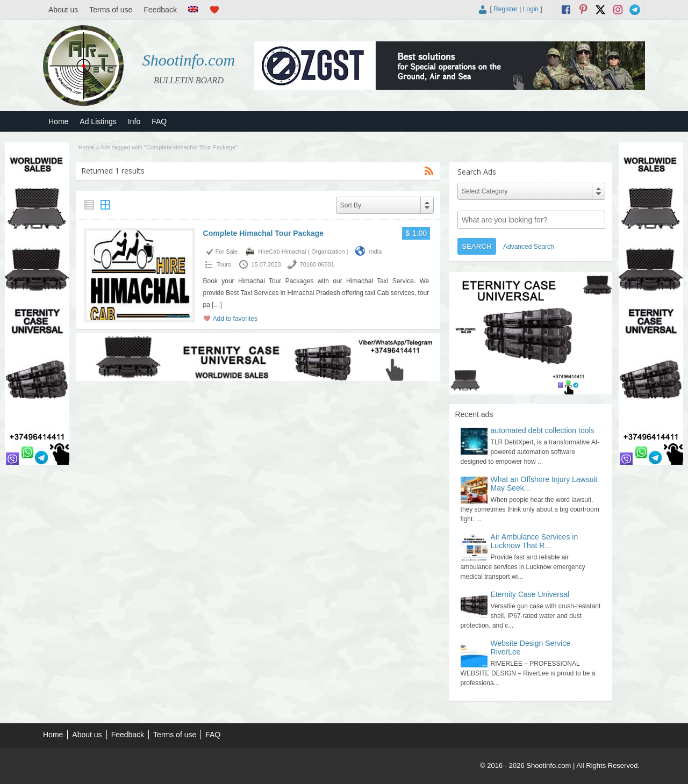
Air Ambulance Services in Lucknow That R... (535, 541)
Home (58, 121)
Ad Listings (98, 121)
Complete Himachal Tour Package (264, 233)
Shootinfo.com (189, 60)
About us (63, 10)
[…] (217, 305)
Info (134, 121)
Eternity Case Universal (530, 594)
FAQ (159, 121)
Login (531, 9)
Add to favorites (235, 319)
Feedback (160, 10)
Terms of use (111, 10)
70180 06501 (317, 264)
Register (506, 9)
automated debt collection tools (543, 430)
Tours (224, 264)
